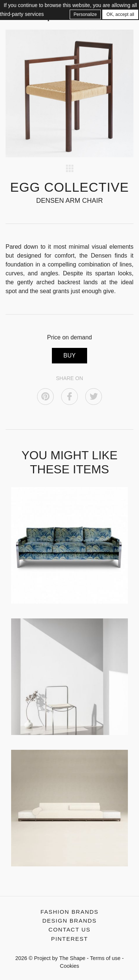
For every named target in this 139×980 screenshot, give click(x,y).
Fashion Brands (69, 912)
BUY (69, 355)
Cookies (70, 966)
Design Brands (69, 921)
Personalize (85, 14)
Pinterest (70, 939)
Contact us (69, 929)
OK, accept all (120, 14)
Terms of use (105, 958)
